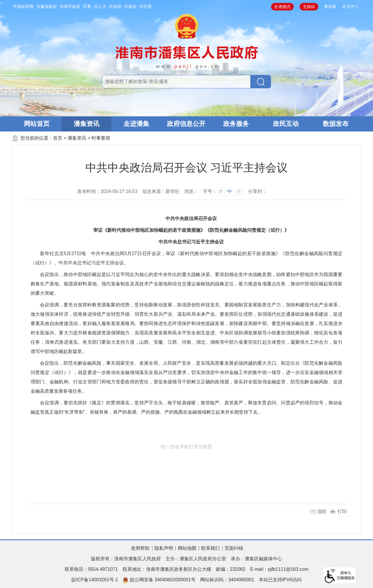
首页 (58, 138)
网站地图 (187, 548)
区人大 (100, 6)
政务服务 (236, 124)
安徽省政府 (47, 6)
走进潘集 (136, 124)
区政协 (131, 6)
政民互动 (286, 124)
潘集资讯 (87, 124)
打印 (342, 511)
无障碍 (309, 7)
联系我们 (210, 548)
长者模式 (282, 7)
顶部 (322, 511)
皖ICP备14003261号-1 (95, 580)
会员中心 (350, 6)
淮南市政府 (70, 6)
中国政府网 (23, 6)
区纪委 (146, 6)
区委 (87, 6)
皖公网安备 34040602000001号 (159, 580)
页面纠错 (234, 548)
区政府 (115, 6)
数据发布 (336, 124)
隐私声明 (164, 548)
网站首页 (37, 124)
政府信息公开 (186, 124)
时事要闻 (101, 138)
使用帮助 (140, 548)
